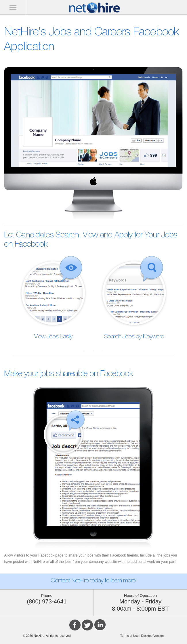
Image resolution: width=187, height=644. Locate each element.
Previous (9, 295)
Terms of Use (129, 636)
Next (178, 295)
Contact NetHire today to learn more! (94, 581)
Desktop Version (152, 636)
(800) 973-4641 (47, 601)
